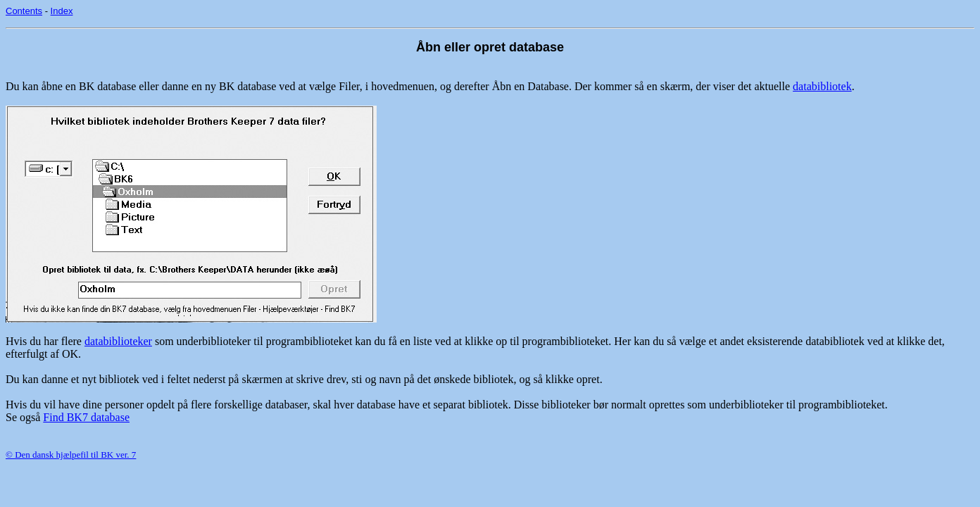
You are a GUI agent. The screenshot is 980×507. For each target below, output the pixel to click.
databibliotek (822, 86)
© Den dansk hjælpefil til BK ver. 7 (71, 455)
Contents (24, 11)
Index (62, 11)
